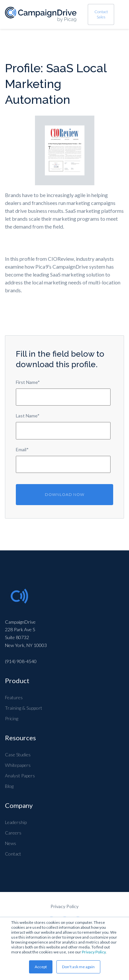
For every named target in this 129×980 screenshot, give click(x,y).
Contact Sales (101, 14)
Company (19, 805)
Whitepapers (18, 765)
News (11, 843)
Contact (13, 854)
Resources (20, 738)
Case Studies (18, 755)
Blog (9, 786)
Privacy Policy (94, 952)
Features (14, 697)
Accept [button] (41, 967)
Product (17, 680)
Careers (13, 833)
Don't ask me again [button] (78, 967)
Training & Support (24, 708)
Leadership (16, 822)
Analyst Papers (20, 776)
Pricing (12, 718)
